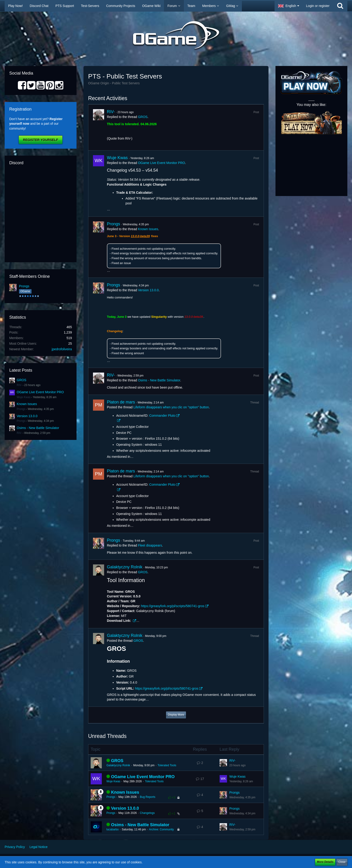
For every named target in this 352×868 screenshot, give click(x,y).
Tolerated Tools (167, 765)
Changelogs (147, 813)
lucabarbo (113, 829)
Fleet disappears (150, 545)
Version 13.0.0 (27, 416)
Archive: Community (161, 829)
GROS (21, 380)
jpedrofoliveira (62, 349)
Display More (176, 715)
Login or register (318, 6)
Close (342, 862)
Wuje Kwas (24, 397)
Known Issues (27, 404)
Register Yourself (40, 140)
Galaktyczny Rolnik (125, 567)
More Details (325, 862)
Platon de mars (121, 402)
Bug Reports (148, 797)
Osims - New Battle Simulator (38, 428)
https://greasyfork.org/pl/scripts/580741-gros (173, 606)
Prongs (24, 286)
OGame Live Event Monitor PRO (40, 392)
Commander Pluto (162, 416)
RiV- (19, 385)
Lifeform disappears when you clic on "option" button (171, 407)
